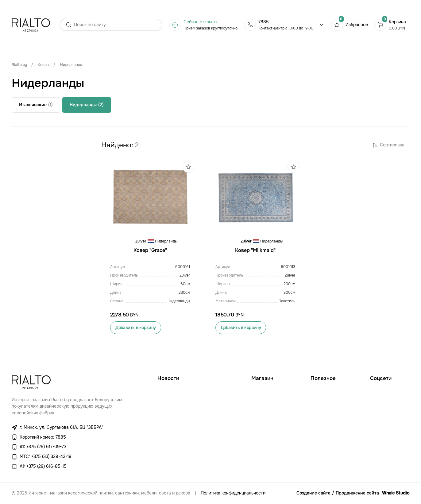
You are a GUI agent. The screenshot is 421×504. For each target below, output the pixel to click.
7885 (264, 22)
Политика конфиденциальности (233, 493)
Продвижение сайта (357, 493)
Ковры (43, 65)
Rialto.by (19, 65)
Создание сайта (313, 493)
